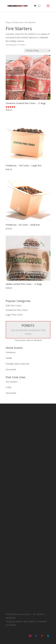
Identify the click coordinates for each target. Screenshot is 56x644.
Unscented (11, 369)
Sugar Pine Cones (14, 315)
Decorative (11, 393)
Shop (8, 22)
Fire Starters (12, 382)
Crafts (9, 387)
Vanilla (9, 358)
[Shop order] (37, 51)
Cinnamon (11, 352)
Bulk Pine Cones (14, 305)
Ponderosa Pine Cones (17, 310)
